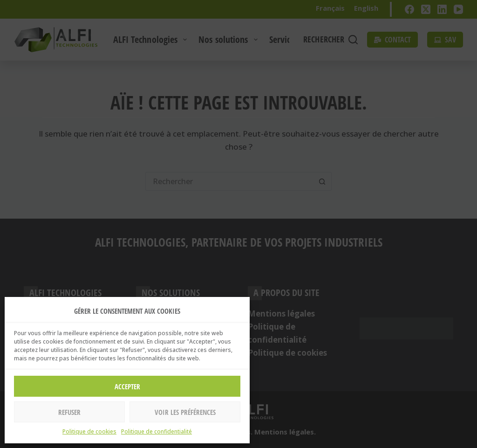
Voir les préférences (185, 412)
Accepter (127, 386)
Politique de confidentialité (157, 431)
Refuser (69, 412)
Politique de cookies (89, 431)
